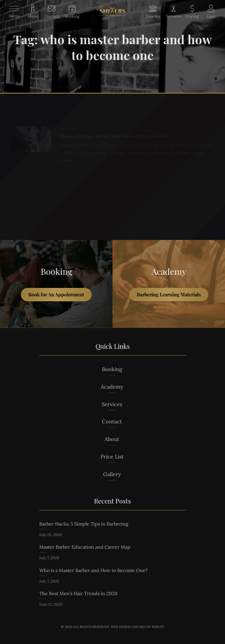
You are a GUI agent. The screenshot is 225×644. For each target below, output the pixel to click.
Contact (112, 421)
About (112, 439)
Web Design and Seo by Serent (137, 627)
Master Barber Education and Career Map (85, 547)
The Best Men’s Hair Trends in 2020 (78, 593)
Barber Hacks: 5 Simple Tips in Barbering (84, 524)
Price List (112, 457)
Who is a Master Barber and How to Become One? (93, 570)
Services (112, 404)
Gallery (112, 474)
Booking (112, 369)
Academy (112, 387)
